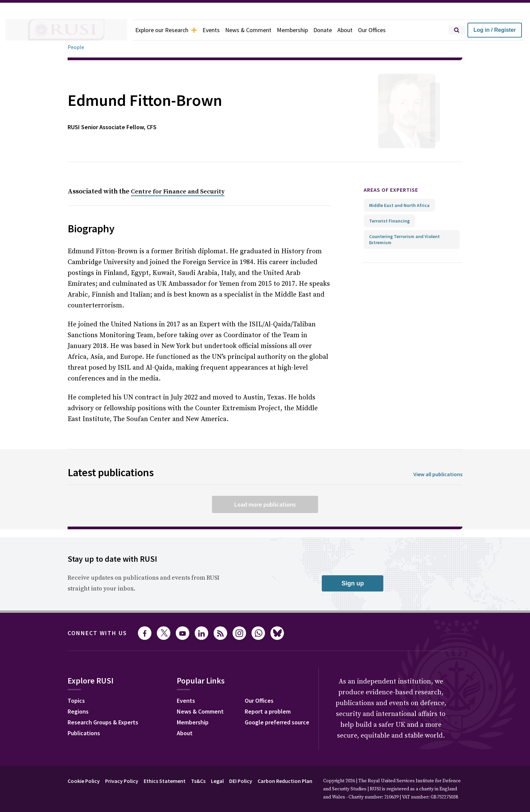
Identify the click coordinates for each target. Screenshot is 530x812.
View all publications (436, 474)
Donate (335, 30)
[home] (66, 30)
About (358, 30)
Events (218, 30)
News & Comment (257, 30)
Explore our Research (169, 30)
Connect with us (101, 633)
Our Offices (387, 30)
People (76, 47)
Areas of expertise (397, 190)
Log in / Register (495, 30)
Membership (303, 30)
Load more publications (265, 504)
